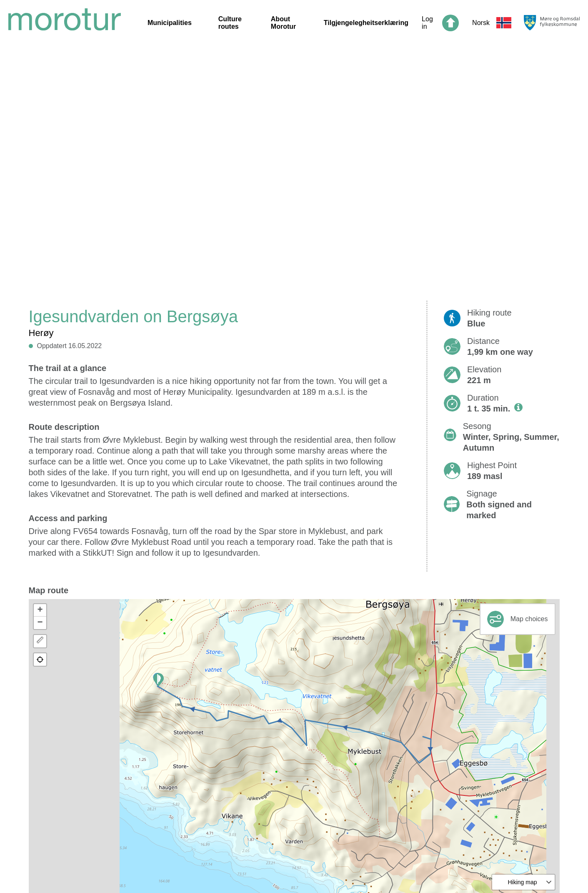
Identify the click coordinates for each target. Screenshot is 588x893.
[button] (159, 680)
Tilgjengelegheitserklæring (366, 23)
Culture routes (230, 23)
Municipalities (170, 23)
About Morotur (283, 23)
